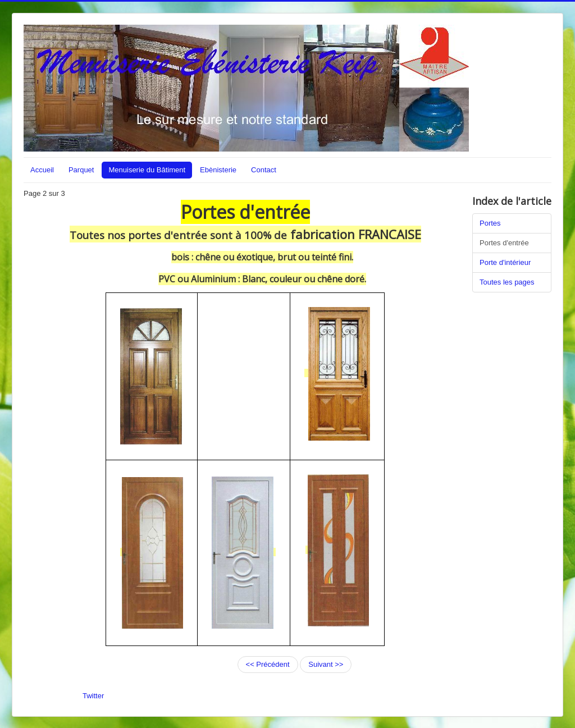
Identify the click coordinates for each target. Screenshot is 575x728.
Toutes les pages (507, 282)
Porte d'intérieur (505, 262)
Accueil (42, 170)
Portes (490, 223)
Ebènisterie (218, 170)
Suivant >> (326, 664)
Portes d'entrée (504, 243)
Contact (264, 170)
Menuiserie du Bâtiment (147, 170)
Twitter (93, 696)
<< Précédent (268, 664)
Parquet (81, 170)
